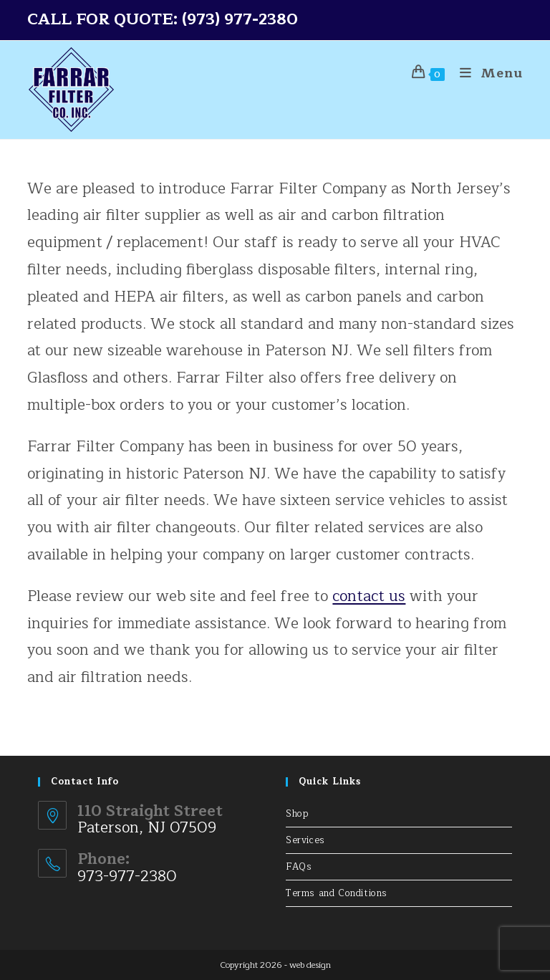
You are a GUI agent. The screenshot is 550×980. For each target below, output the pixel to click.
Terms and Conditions (337, 893)
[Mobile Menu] (486, 73)
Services (305, 840)
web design (310, 965)
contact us (369, 596)
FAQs (299, 867)
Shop (297, 814)
